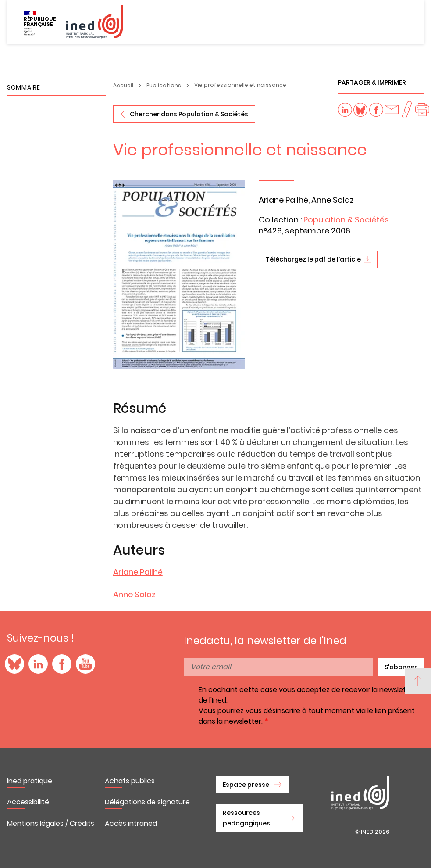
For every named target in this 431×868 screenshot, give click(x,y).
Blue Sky (14, 664)
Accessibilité (28, 802)
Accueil (123, 85)
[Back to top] (418, 681)
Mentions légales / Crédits (51, 823)
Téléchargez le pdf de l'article (313, 259)
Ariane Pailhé (138, 572)
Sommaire (24, 87)
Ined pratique (30, 781)
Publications (164, 85)
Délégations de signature (147, 802)
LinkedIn (38, 664)
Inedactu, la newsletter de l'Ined (265, 641)
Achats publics (130, 781)
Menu (412, 12)
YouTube (85, 664)
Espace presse (246, 785)
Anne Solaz (134, 594)
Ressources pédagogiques (246, 818)
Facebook (62, 664)
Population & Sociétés (346, 220)
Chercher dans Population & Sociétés (189, 114)
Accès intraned (131, 823)
